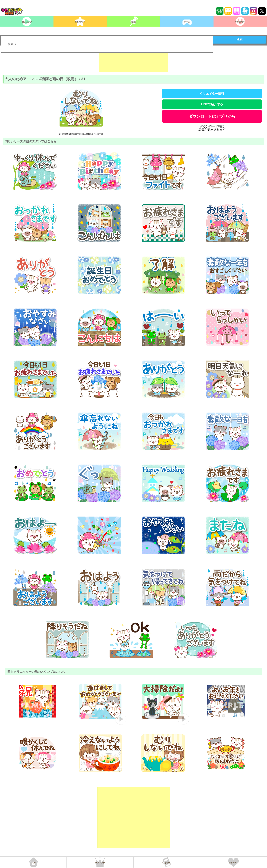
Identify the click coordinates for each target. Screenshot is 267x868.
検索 (239, 39)
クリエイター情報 (212, 94)
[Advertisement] (134, 61)
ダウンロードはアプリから (212, 116)
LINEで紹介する (212, 104)
